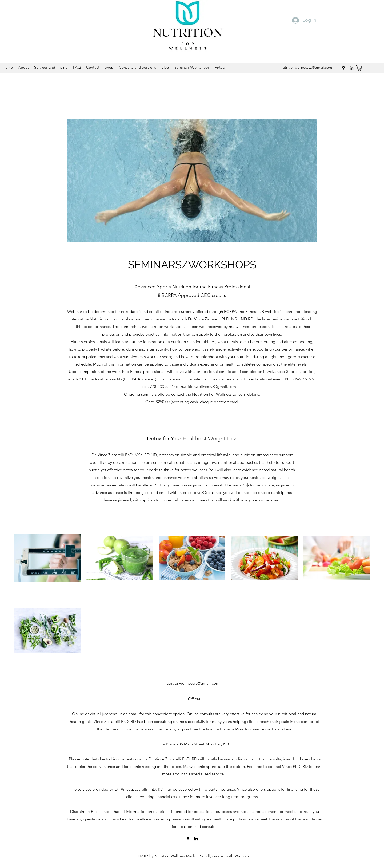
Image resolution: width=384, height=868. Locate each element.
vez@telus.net (209, 492)
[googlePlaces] (188, 839)
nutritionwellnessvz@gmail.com (192, 683)
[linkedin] (196, 839)
